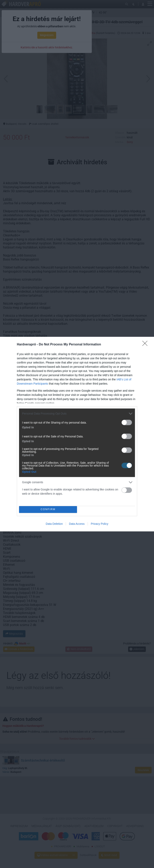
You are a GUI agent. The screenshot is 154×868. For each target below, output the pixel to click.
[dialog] (77, 434)
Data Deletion (54, 524)
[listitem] (77, 414)
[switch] (127, 422)
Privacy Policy (100, 524)
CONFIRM (48, 509)
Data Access (77, 524)
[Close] (146, 345)
